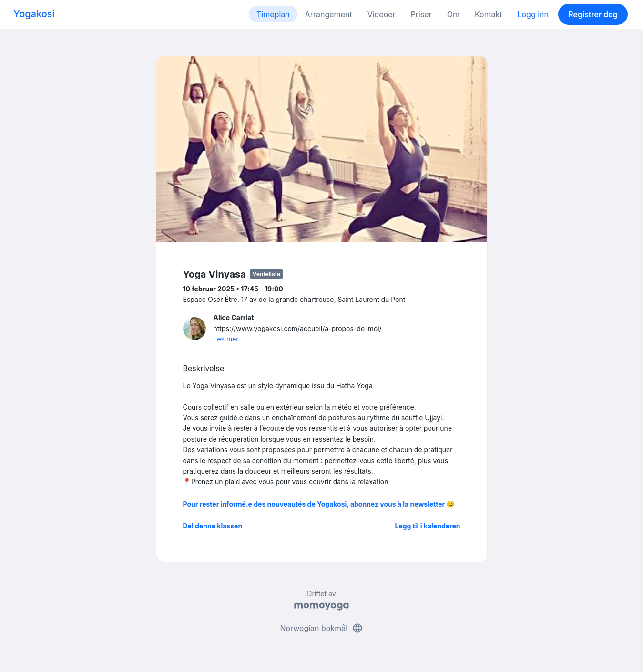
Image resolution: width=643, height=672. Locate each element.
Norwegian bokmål (321, 628)
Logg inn (533, 14)
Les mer (226, 339)
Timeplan (273, 14)
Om (453, 14)
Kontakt (488, 14)
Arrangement (329, 14)
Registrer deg (593, 14)
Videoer (382, 14)
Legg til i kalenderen (427, 526)
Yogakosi (34, 14)
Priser (421, 14)
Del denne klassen (213, 526)
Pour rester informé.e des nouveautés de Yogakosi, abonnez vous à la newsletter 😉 (319, 504)
